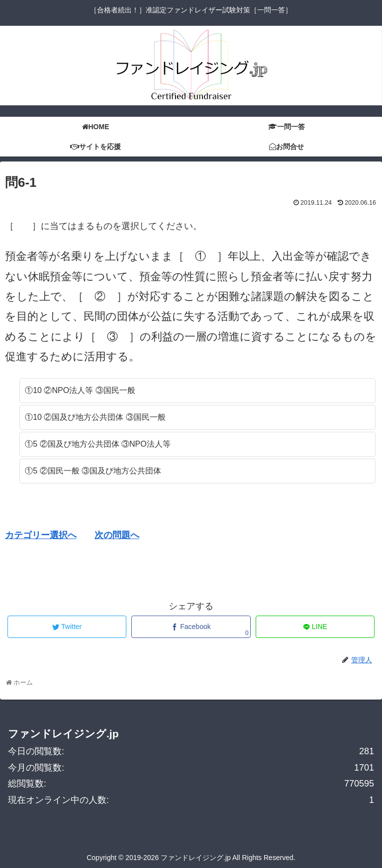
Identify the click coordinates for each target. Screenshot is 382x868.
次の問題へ (117, 535)
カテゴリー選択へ (41, 535)
